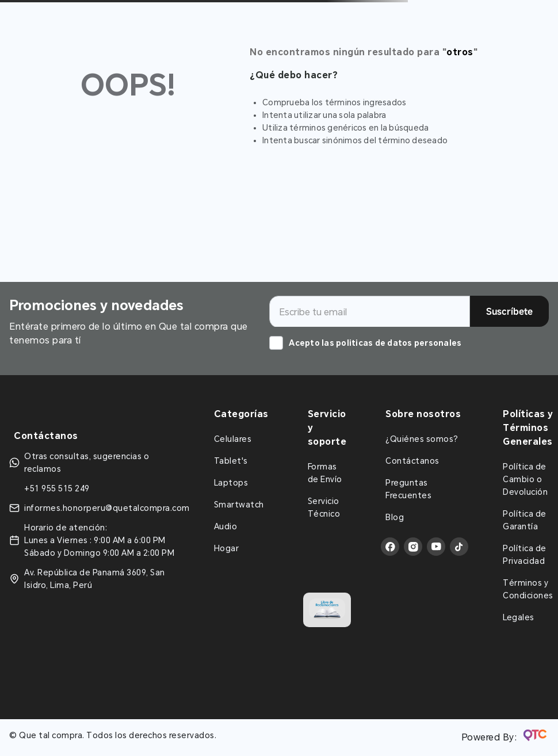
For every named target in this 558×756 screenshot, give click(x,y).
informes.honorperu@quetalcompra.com (107, 508)
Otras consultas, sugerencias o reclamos (87, 463)
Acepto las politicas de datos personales (375, 343)
